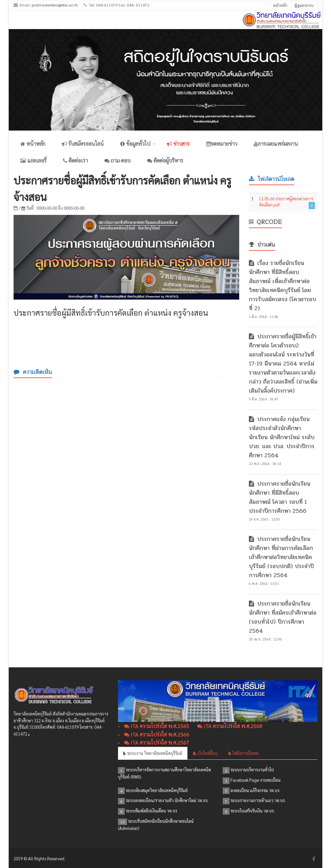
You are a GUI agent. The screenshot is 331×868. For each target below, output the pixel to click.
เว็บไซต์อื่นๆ (205, 753)
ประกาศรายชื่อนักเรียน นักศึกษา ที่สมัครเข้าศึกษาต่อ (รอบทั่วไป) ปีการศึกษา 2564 (283, 617)
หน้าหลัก (280, 5)
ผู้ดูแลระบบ (304, 5)
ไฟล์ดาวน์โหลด (244, 753)
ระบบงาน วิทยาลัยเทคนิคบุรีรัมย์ (153, 753)
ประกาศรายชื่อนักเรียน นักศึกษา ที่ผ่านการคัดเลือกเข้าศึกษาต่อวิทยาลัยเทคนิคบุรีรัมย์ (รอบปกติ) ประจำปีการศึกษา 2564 (281, 557)
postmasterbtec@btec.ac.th (55, 5)
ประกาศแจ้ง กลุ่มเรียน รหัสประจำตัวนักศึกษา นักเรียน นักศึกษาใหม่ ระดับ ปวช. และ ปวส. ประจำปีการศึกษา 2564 (282, 437)
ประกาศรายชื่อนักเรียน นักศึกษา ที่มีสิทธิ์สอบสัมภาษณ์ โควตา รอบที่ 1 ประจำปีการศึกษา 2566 (280, 497)
